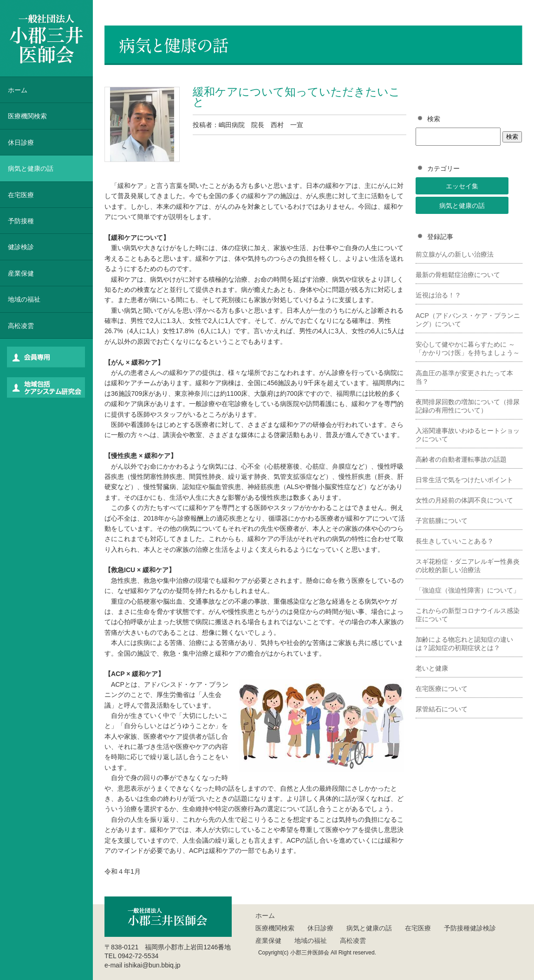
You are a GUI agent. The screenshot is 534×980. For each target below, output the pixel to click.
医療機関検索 (275, 928)
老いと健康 (432, 668)
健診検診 (21, 247)
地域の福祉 (24, 299)
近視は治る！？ (438, 295)
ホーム (18, 90)
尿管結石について (442, 709)
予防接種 (21, 221)
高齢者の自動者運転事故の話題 (461, 459)
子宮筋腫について (442, 521)
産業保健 (21, 273)
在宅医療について (442, 689)
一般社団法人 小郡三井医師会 (46, 38)
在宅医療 (21, 195)
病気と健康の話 (462, 206)
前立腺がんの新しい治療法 (455, 254)
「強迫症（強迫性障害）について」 (468, 590)
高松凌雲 (21, 326)
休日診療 (21, 142)
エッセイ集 (462, 186)
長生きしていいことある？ (455, 541)
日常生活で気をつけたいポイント (464, 480)
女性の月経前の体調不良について (464, 500)
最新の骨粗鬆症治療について (458, 275)
